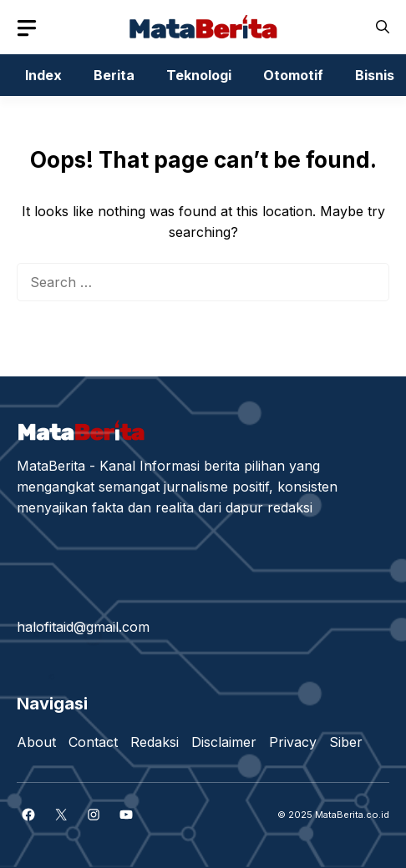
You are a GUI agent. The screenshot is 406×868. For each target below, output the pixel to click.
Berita (114, 75)
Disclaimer (224, 742)
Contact (93, 742)
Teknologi (199, 75)
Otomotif (293, 75)
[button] (383, 27)
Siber (346, 742)
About (36, 742)
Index (43, 75)
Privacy (293, 742)
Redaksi (155, 742)
